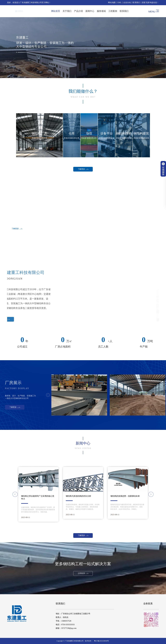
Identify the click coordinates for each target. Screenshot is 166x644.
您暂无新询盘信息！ (150, 3)
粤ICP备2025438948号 (101, 641)
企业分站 (127, 3)
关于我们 (67, 11)
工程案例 (113, 11)
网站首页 (56, 11)
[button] (50, 494)
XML (120, 3)
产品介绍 (78, 11)
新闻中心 (90, 11)
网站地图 (112, 3)
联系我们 (136, 3)
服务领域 (101, 11)
